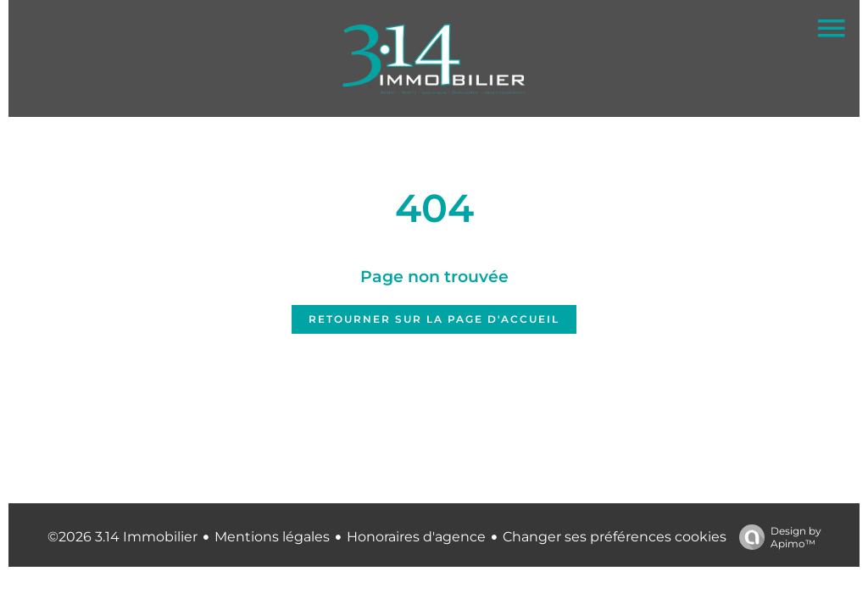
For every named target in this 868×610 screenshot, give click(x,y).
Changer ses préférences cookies (615, 537)
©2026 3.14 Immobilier (122, 537)
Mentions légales (272, 537)
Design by (776, 537)
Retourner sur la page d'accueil (434, 319)
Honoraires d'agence (416, 537)
